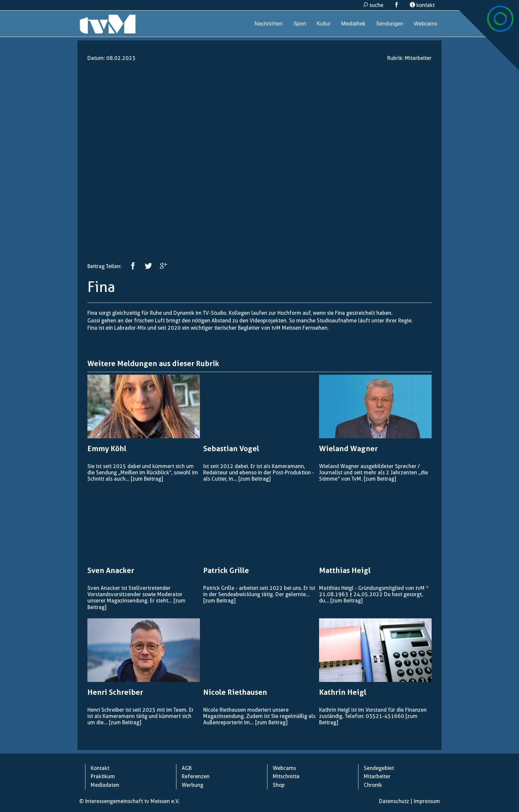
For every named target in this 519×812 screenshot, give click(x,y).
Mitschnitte (286, 776)
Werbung (192, 785)
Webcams (425, 24)
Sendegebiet (379, 768)
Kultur (324, 24)
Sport (300, 24)
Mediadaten (105, 785)
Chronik (373, 785)
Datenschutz (394, 801)
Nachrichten (269, 24)
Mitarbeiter (418, 58)
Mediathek (353, 24)
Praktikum (103, 776)
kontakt (422, 5)
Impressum (427, 801)
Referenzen (196, 776)
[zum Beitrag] (147, 479)
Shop (279, 785)
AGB (187, 768)
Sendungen (390, 24)
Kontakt (100, 768)
